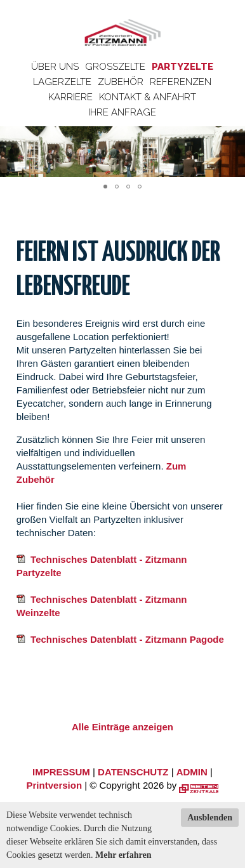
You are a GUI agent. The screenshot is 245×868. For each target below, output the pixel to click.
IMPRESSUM (61, 772)
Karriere (70, 97)
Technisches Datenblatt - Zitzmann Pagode (120, 639)
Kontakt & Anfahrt (148, 97)
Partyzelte (182, 67)
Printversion (55, 785)
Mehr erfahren (123, 855)
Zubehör (121, 82)
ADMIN (192, 772)
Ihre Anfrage (122, 112)
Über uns (55, 67)
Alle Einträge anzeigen (122, 727)
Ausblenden (210, 818)
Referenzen (181, 82)
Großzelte (115, 67)
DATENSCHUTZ (133, 772)
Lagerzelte (62, 82)
